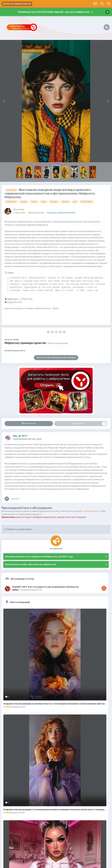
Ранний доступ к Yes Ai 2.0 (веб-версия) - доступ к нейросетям (54, 12)
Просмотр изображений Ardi (61, 213)
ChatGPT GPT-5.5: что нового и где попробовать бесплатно (45, 587)
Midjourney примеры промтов (25, 343)
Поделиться (29, 423)
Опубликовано (27, 439)
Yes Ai (55, 308)
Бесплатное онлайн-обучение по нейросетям (31, 564)
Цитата (15, 499)
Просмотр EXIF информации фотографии (56, 357)
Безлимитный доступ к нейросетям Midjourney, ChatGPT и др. (39, 557)
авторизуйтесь (91, 511)
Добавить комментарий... (18, 529)
